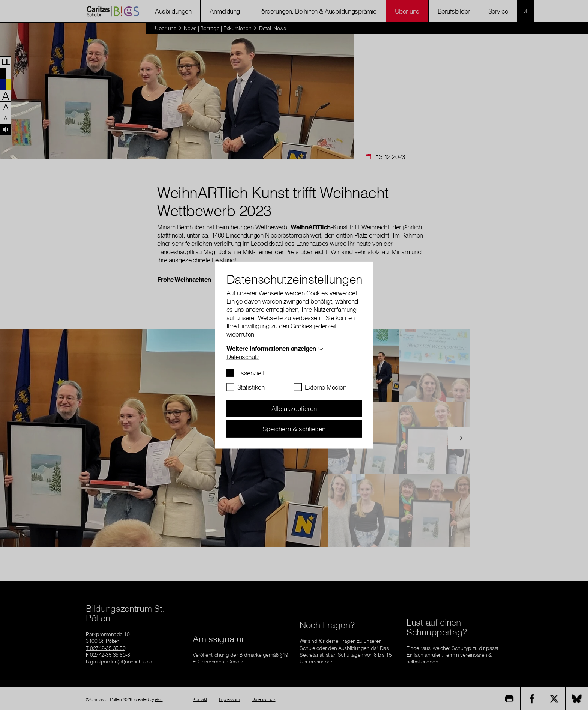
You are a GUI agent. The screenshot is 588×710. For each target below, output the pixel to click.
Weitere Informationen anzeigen (271, 348)
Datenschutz (243, 356)
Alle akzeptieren (294, 408)
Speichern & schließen (294, 428)
